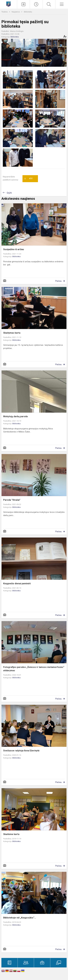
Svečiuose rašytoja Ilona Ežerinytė (21, 751)
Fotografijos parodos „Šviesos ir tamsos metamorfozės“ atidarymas (34, 669)
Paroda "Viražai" (12, 500)
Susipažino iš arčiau (14, 249)
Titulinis (5, 12)
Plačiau (58, 281)
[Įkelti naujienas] (23, 4)
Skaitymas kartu (12, 333)
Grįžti (9, 193)
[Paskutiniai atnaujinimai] (36, 4)
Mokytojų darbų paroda (15, 416)
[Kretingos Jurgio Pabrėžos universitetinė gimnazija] (9, 4)
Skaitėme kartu (11, 834)
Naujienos (16, 12)
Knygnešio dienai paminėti (17, 584)
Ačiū (29, 179)
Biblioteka (28, 12)
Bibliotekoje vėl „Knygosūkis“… (20, 918)
